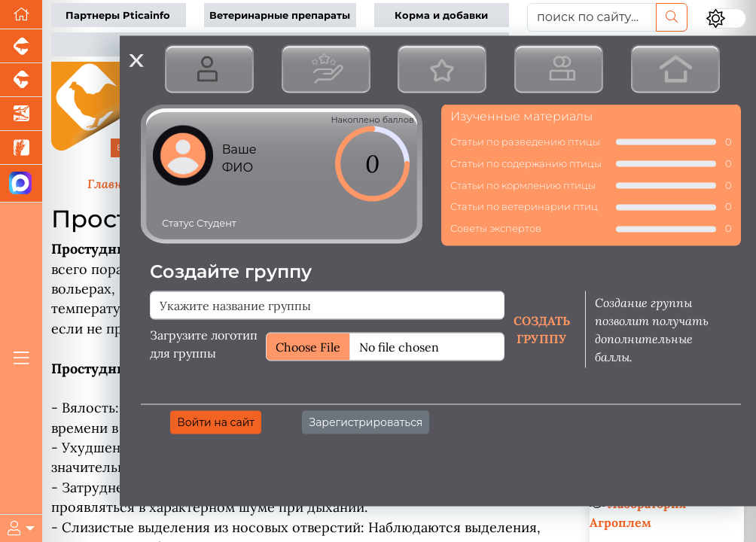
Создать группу (542, 329)
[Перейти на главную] (21, 15)
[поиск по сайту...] (592, 17)
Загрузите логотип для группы (204, 343)
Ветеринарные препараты (280, 15)
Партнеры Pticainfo (118, 15)
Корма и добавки (441, 15)
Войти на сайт (216, 422)
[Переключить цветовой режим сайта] (726, 18)
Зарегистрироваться (366, 422)
